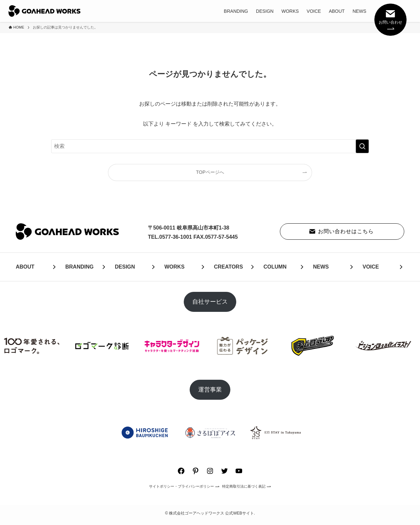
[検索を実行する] (362, 146)
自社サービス (210, 302)
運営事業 (210, 390)
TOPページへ (210, 172)
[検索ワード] (210, 146)
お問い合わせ (390, 19)
